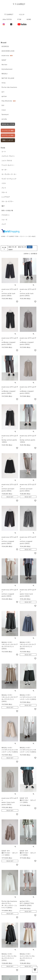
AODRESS (5, 46)
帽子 (3, 206)
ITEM (19, 19)
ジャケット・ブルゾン (8, 156)
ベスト (4, 183)
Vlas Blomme (7, 101)
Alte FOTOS (7, 19)
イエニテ (22, 14)
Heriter (4, 65)
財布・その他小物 (7, 210)
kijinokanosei (7, 69)
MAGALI (5, 74)
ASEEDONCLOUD (8, 51)
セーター (5, 170)
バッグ (4, 224)
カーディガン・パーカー (9, 174)
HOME (29, 19)
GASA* (4, 60)
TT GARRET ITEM (13, 236)
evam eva (5, 55)
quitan (4, 96)
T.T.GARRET (8, 14)
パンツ (22, 236)
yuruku (4, 119)
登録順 (10, 250)
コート (4, 151)
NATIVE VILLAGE (8, 78)
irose (4, 110)
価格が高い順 (22, 247)
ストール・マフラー (8, 201)
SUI (3, 105)
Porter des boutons (9, 87)
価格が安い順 (12, 247)
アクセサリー (6, 215)
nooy (4, 83)
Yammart (5, 114)
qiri (3, 92)
